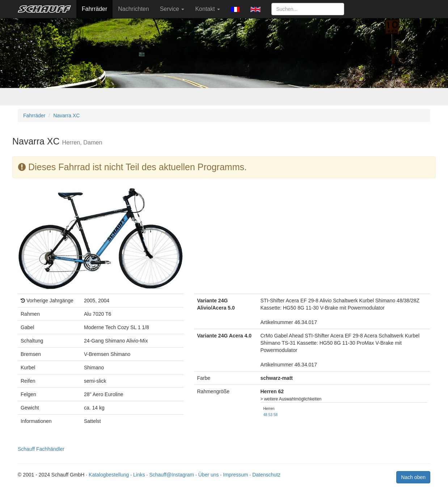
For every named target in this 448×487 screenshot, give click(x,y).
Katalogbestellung (109, 475)
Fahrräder (94, 9)
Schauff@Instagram (172, 475)
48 (265, 415)
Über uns (209, 475)
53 (271, 415)
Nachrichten (133, 9)
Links (139, 475)
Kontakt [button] (208, 9)
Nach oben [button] (413, 477)
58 (276, 415)
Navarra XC (66, 116)
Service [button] (172, 9)
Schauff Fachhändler (41, 449)
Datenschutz (266, 475)
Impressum (235, 475)
